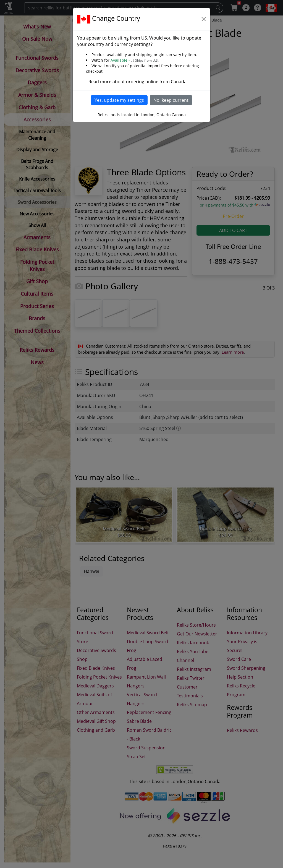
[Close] (204, 19)
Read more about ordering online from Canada (137, 82)
